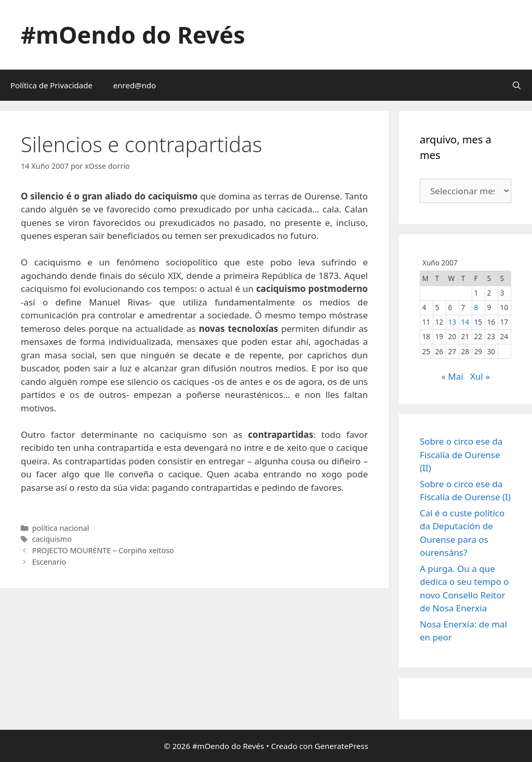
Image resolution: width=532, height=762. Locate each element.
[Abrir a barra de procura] (517, 85)
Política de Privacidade (51, 85)
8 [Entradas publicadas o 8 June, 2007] (476, 307)
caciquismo (52, 539)
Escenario (49, 562)
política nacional (61, 528)
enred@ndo (135, 85)
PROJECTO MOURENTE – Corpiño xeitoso (103, 550)
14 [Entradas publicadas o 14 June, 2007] (465, 322)
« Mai (452, 376)
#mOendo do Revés (133, 35)
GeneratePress (342, 746)
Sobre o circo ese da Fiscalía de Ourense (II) (461, 454)
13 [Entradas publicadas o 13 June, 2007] (452, 322)
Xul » (480, 376)
